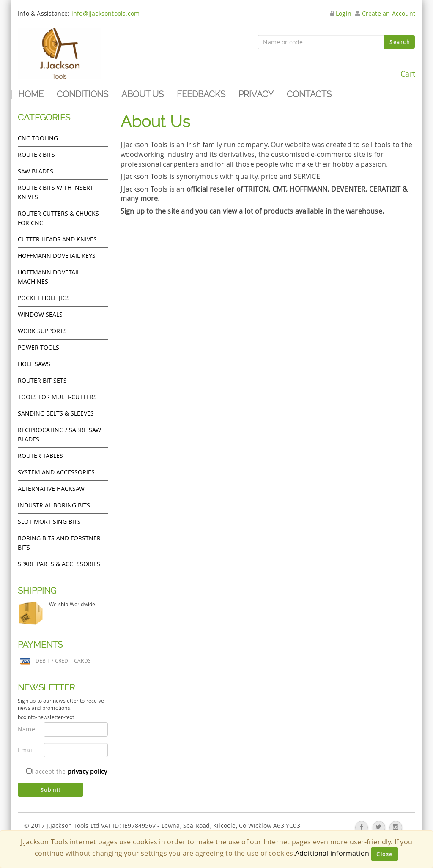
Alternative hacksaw (51, 489)
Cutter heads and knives (57, 239)
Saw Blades (36, 171)
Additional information (332, 853)
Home (31, 94)
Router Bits (36, 155)
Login (341, 13)
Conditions (82, 94)
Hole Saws (34, 364)
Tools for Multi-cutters (57, 397)
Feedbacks (201, 94)
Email (26, 750)
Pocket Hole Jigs (44, 298)
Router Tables (40, 456)
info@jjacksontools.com (106, 13)
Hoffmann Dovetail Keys (57, 256)
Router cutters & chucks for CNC (58, 218)
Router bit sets (42, 380)
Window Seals (40, 314)
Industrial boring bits (54, 505)
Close (385, 854)
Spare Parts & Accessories (59, 564)
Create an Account (385, 13)
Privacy (256, 94)
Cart (396, 70)
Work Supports (42, 331)
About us (143, 94)
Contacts (309, 94)
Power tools (38, 347)
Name (26, 729)
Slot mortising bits (49, 522)
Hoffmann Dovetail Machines (49, 277)
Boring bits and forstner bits (59, 543)
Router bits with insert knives (56, 192)
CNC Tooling (38, 138)
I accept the (67, 771)
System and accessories (56, 472)
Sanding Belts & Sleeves (56, 413)
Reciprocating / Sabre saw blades (59, 434)
